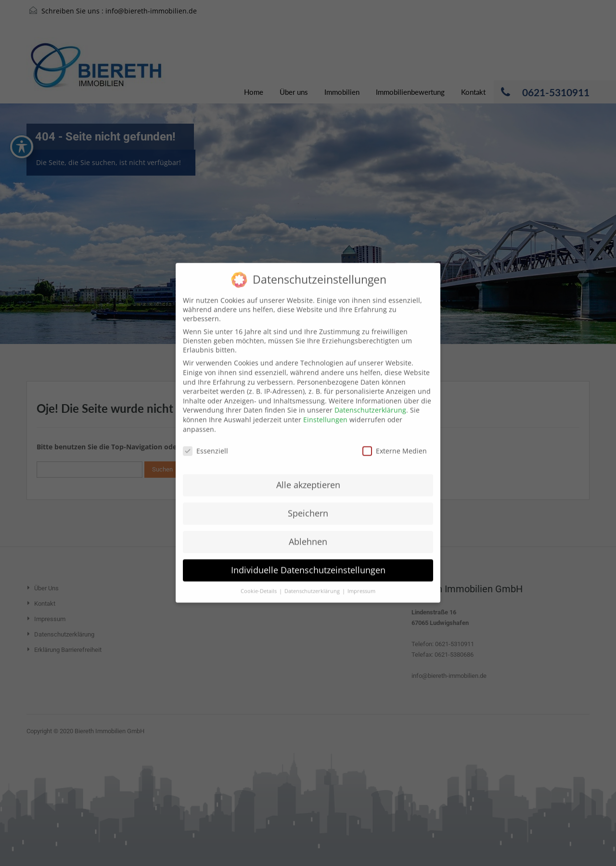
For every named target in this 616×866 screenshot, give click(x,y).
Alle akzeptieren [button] (308, 473)
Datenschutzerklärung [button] (313, 580)
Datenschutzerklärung (370, 399)
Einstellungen (325, 408)
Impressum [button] (361, 580)
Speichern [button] (308, 502)
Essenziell (205, 439)
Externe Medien (395, 439)
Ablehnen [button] (308, 530)
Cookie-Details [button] (259, 580)
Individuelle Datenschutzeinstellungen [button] (308, 559)
